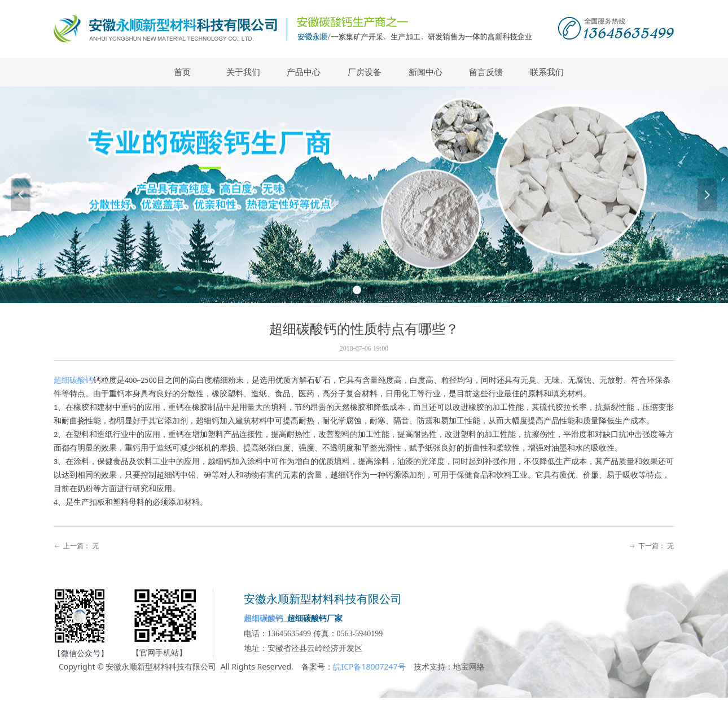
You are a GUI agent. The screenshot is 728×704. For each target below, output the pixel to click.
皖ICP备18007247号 (369, 666)
